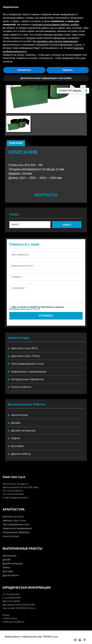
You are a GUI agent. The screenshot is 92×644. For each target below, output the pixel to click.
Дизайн (16, 423)
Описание (16, 143)
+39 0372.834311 (15, 491)
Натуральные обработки (27, 379)
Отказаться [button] (24, 70)
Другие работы (21, 454)
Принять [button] (68, 70)
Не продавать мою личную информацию (55, 41)
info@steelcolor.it (19, 498)
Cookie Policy (10, 618)
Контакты (46, 195)
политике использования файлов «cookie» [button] (56, 24)
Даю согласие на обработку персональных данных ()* (37, 308)
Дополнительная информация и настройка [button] (46, 78)
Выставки (17, 446)
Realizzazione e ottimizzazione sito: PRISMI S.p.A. (32, 637)
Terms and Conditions (13, 622)
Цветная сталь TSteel (25, 356)
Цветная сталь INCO (24, 348)
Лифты (16, 438)
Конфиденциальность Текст (24, 309)
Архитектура (19, 415)
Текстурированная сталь (28, 364)
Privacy (6, 615)
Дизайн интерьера (23, 431)
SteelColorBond (21, 387)
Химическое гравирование (29, 372)
